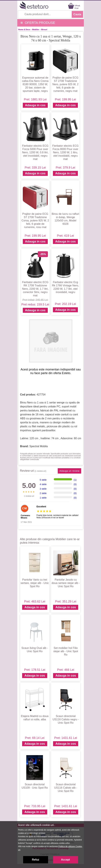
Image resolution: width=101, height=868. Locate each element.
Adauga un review (69, 471)
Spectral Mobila (39, 446)
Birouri (44, 30)
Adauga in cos (35, 105)
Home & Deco (24, 30)
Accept (65, 860)
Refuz (36, 860)
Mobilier (36, 30)
